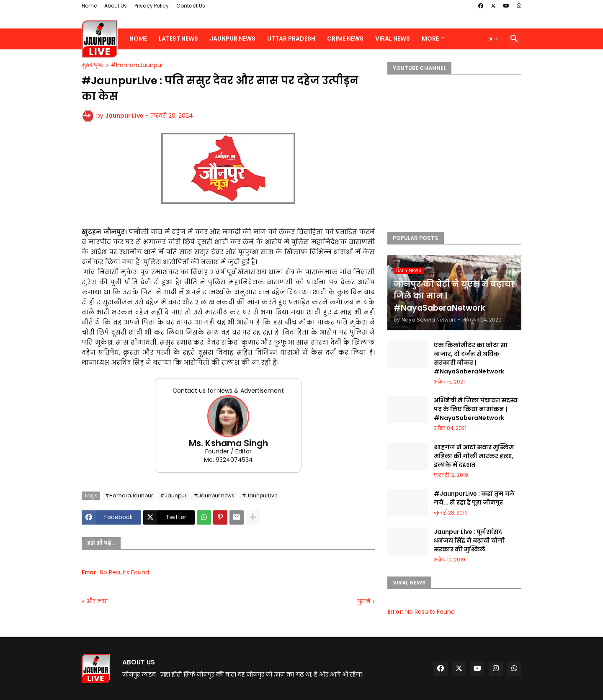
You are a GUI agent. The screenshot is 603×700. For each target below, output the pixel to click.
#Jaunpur (173, 495)
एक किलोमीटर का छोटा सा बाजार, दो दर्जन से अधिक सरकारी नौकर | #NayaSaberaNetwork (471, 358)
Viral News (393, 39)
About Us (116, 6)
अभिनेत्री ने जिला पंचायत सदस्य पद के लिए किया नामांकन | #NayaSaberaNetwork (476, 409)
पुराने (364, 601)
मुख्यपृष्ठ (93, 65)
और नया (97, 601)
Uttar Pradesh (291, 39)
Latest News (178, 39)
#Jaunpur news (214, 495)
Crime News (345, 39)
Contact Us (191, 6)
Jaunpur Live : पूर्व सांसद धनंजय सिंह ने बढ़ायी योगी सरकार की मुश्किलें (469, 540)
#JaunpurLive (259, 495)
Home (89, 6)
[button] (494, 39)
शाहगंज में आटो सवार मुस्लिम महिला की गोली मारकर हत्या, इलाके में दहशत (474, 456)
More (430, 39)
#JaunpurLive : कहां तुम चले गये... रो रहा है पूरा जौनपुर (474, 498)
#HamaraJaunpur (137, 65)
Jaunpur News (233, 39)
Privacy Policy (152, 6)
